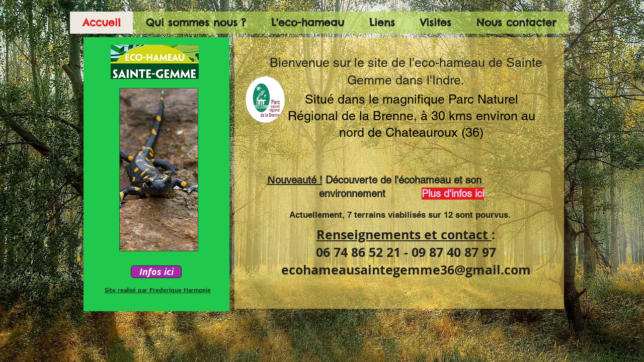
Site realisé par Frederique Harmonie (158, 290)
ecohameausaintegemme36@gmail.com (406, 270)
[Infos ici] (156, 272)
